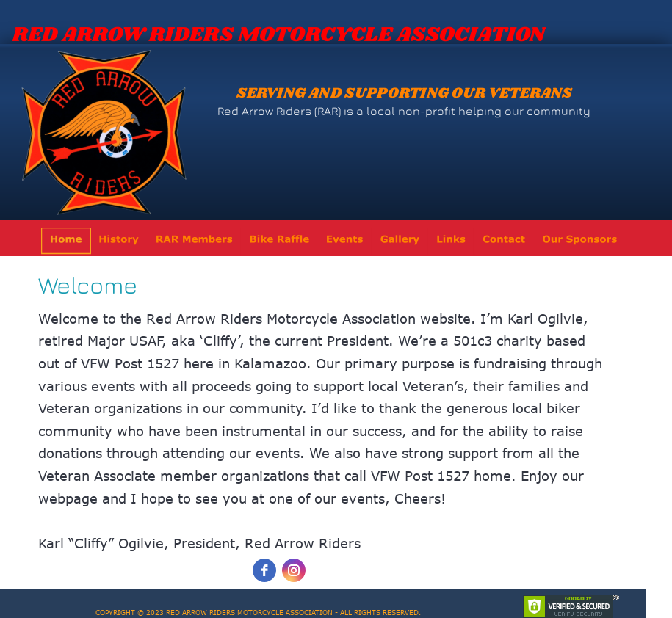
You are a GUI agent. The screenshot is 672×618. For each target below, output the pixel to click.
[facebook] (264, 570)
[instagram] (294, 570)
